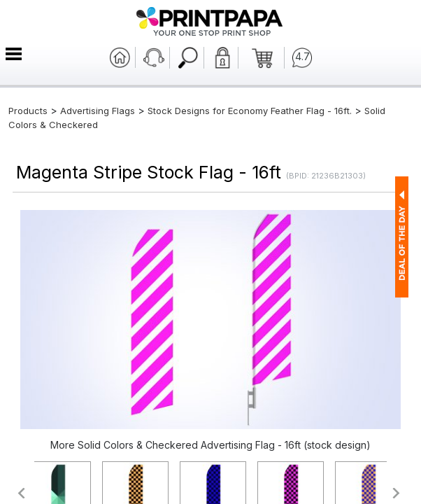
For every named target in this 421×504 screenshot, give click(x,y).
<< (21, 493)
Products (28, 111)
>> (397, 493)
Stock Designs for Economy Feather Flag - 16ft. (250, 111)
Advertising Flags (98, 111)
